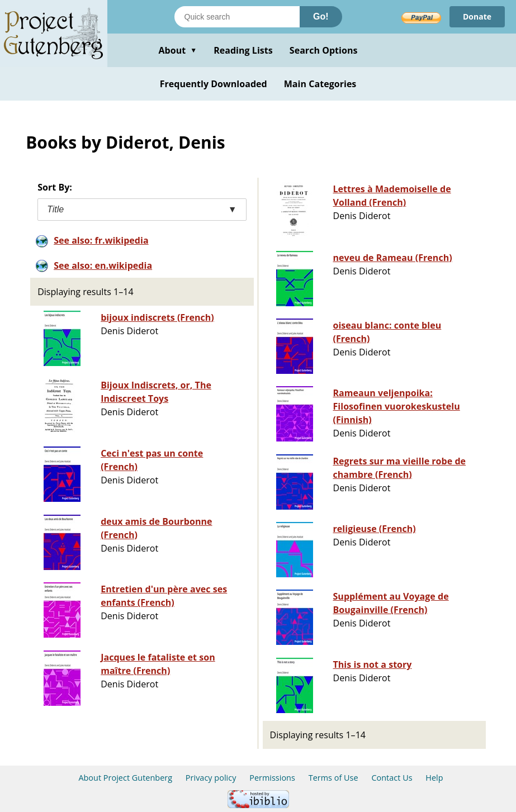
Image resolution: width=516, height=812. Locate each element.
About (177, 50)
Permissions (272, 778)
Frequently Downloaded (214, 84)
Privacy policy (211, 778)
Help (434, 778)
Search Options (324, 50)
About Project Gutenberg (125, 778)
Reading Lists (243, 50)
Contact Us (392, 778)
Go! (321, 16)
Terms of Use (333, 778)
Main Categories (320, 84)
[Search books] (237, 17)
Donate (477, 16)
